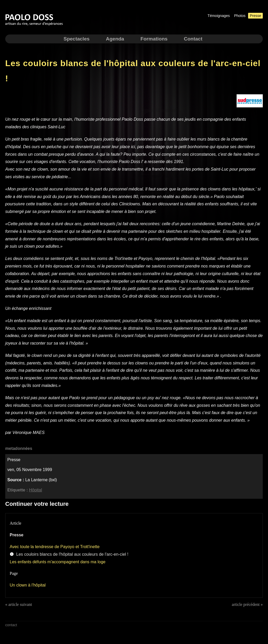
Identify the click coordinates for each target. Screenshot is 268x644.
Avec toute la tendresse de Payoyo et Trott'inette (55, 547)
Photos (240, 16)
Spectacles (77, 39)
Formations (154, 39)
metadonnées (19, 448)
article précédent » (247, 604)
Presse (255, 16)
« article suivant (19, 604)
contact (11, 625)
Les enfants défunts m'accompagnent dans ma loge (58, 562)
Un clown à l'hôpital (28, 585)
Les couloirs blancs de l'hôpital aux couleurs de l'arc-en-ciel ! (72, 554)
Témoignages (219, 16)
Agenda (115, 39)
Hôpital (36, 490)
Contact (193, 39)
